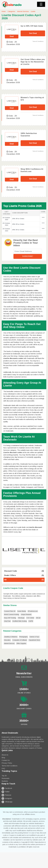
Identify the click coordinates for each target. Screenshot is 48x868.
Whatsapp (7, 802)
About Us (5, 755)
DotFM (31, 621)
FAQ (3, 768)
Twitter (6, 792)
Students (5, 781)
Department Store (34, 640)
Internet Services (23, 11)
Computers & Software (20, 640)
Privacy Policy (7, 763)
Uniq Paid (7, 621)
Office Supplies (21, 643)
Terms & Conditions (38, 41)
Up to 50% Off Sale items (32, 26)
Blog (3, 758)
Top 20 (4, 776)
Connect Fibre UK (10, 611)
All (24, 580)
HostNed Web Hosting (20, 621)
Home (4, 11)
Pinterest (6, 795)
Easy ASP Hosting (10, 618)
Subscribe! (28, 256)
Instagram (7, 798)
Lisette (33, 11)
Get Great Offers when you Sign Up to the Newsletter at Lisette (33, 62)
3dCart (38, 618)
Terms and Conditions (10, 766)
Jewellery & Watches (11, 637)
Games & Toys (34, 637)
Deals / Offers (24, 575)
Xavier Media (22, 611)
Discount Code (24, 571)
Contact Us (6, 760)
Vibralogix (21, 618)
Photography (23, 637)
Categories (11, 11)
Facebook (7, 788)
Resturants (6, 778)
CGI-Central (30, 618)
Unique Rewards (26, 614)
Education (7, 640)
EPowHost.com (33, 611)
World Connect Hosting (12, 614)
